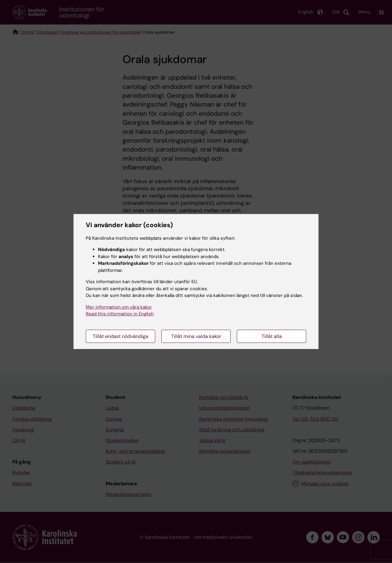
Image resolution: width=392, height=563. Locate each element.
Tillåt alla (272, 336)
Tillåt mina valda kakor (196, 336)
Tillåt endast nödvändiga (121, 336)
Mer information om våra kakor (119, 307)
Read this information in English (120, 314)
